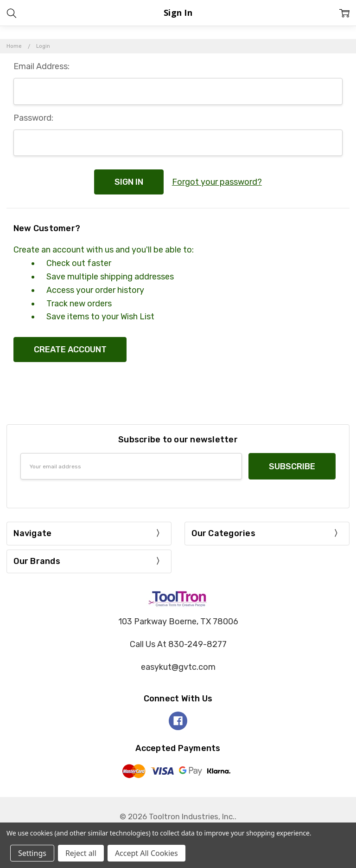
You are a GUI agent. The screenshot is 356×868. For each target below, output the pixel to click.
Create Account (70, 350)
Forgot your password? (217, 182)
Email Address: (41, 66)
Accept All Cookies (146, 853)
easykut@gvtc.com (178, 667)
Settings (32, 853)
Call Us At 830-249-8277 (178, 644)
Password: (33, 118)
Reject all (81, 853)
